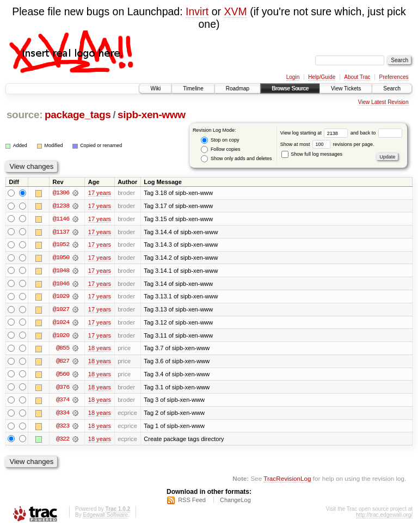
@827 (63, 363)
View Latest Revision (383, 102)
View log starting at (315, 133)
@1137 (61, 232)
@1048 (61, 271)
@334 (63, 415)
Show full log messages (312, 154)
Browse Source (290, 88)
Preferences (394, 77)
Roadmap (238, 88)
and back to (376, 133)
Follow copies (220, 149)
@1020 (61, 337)
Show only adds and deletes (236, 159)
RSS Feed (192, 503)
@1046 (61, 284)
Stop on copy (220, 140)
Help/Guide (322, 77)
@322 (63, 441)
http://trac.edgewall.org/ (384, 518)
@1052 (61, 245)
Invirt (197, 11)
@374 (63, 402)
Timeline (193, 88)
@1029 (61, 297)
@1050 (61, 258)
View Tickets (346, 88)
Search (392, 88)
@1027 (61, 310)
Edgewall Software (105, 518)
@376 (63, 389)
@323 (63, 428)
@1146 (61, 219)
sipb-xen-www (152, 115)
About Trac (357, 77)
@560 (63, 376)
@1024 (61, 323)
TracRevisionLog (287, 481)
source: (24, 115)
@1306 (61, 193)
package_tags (78, 115)
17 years (100, 193)
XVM (235, 11)
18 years (100, 350)
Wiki (155, 88)
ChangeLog (235, 503)
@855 (63, 350)
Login (293, 77)
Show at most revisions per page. (327, 144)
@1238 (61, 206)
